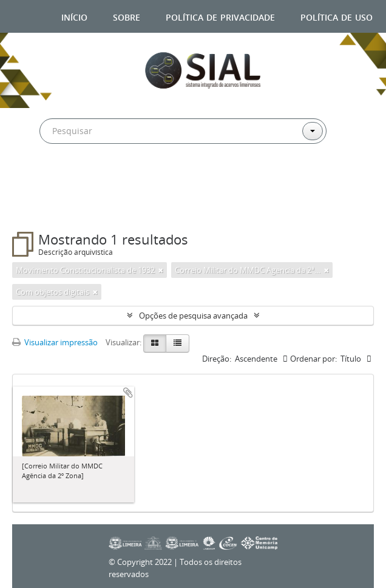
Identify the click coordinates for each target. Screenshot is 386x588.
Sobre (127, 16)
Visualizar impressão (55, 342)
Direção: (217, 359)
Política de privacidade (220, 16)
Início (74, 16)
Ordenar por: (313, 359)
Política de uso (337, 16)
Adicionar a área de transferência (128, 393)
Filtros (42, 208)
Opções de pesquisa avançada (193, 316)
